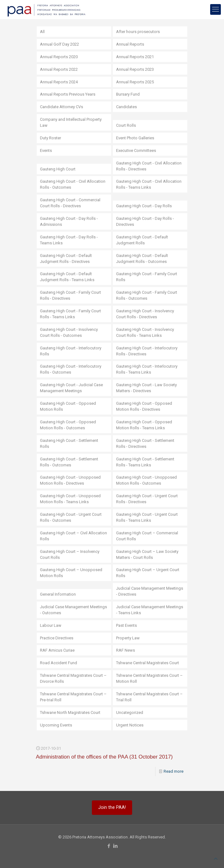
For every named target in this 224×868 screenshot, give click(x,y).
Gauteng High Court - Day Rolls (144, 206)
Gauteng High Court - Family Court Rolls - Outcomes (147, 295)
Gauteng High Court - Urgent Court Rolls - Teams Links (147, 517)
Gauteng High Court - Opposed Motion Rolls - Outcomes (68, 425)
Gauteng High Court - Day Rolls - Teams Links (69, 240)
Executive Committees (136, 150)
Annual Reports (130, 44)
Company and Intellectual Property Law (71, 122)
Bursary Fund (128, 94)
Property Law (128, 638)
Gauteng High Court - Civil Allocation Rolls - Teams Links (149, 184)
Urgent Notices (130, 725)
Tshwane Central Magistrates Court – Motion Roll (149, 678)
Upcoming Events (56, 725)
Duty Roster (50, 138)
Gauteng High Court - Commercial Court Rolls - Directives (70, 203)
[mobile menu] (216, 9)
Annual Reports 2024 (59, 82)
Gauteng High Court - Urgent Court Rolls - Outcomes (71, 517)
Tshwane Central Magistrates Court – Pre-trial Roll (73, 697)
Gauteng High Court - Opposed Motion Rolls (68, 406)
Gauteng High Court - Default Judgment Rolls (142, 240)
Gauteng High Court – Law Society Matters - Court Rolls (147, 554)
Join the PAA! (112, 807)
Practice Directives (57, 638)
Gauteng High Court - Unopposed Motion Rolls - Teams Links (70, 499)
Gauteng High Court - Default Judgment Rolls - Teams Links (67, 277)
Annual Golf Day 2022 (59, 44)
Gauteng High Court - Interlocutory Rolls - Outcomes (71, 369)
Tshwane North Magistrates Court (70, 712)
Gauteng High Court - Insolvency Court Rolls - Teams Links (145, 332)
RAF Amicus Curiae (57, 650)
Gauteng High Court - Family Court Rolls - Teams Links (70, 314)
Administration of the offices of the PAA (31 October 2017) (104, 757)
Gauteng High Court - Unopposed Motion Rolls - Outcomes (146, 480)
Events (46, 150)
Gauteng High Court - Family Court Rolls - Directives (70, 295)
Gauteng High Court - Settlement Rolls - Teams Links (145, 462)
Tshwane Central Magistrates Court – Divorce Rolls (73, 678)
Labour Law (51, 625)
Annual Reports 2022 (59, 69)
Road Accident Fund (59, 663)
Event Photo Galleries (135, 138)
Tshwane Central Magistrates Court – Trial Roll (149, 697)
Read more (174, 771)
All (42, 32)
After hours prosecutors (138, 32)
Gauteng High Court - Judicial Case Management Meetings (71, 388)
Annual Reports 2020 (59, 57)
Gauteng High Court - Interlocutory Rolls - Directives (147, 351)
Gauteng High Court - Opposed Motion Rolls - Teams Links (144, 425)
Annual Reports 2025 (135, 82)
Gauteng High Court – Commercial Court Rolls (147, 536)
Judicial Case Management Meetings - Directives (150, 591)
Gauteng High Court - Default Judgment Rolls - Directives (66, 259)
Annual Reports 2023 (135, 69)
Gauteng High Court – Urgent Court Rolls (148, 573)
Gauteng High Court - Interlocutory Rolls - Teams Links (147, 369)
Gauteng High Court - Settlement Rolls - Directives (145, 443)
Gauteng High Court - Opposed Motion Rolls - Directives (144, 406)
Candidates (126, 107)
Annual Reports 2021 (135, 57)
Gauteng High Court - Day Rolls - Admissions (69, 221)
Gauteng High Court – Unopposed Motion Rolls (71, 573)
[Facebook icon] (109, 846)
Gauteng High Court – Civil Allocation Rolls (73, 536)
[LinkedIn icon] (115, 846)
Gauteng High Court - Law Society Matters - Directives (146, 388)
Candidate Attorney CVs (62, 107)
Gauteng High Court (58, 169)
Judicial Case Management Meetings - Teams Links (150, 610)
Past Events (126, 625)
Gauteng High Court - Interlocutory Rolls (71, 351)
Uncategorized (130, 712)
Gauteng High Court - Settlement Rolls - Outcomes (69, 462)
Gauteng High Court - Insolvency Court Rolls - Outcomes (69, 332)
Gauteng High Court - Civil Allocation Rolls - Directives (149, 166)
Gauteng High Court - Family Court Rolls (147, 277)
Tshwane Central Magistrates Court (148, 663)
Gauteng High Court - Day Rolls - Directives (145, 221)
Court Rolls (126, 125)
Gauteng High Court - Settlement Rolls (69, 443)
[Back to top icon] (216, 859)
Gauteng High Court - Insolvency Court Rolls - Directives (145, 314)
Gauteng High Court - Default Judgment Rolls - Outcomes (142, 259)
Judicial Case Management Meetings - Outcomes (73, 610)
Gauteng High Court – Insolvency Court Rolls (70, 554)
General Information (58, 594)
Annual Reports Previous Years (68, 94)
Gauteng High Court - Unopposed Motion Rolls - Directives (70, 480)
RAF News (126, 650)
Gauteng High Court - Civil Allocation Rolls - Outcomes (73, 184)
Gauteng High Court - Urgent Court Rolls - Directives (147, 499)
